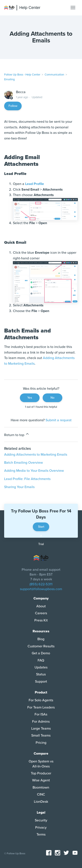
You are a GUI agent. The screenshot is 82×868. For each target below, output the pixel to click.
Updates (41, 667)
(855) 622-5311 (41, 584)
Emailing (10, 79)
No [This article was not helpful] (52, 398)
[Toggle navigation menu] (73, 8)
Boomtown (41, 787)
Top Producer (41, 773)
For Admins (41, 722)
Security (41, 820)
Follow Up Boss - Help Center (22, 75)
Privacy (41, 828)
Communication (54, 75)
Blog (41, 639)
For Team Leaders (41, 707)
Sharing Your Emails (19, 487)
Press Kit (41, 620)
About (41, 606)
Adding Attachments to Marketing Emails (36, 455)
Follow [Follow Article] (13, 106)
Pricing (41, 743)
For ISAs (41, 714)
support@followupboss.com (41, 589)
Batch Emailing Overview (24, 463)
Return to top (17, 434)
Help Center (30, 8)
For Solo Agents (41, 700)
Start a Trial (41, 528)
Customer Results (41, 646)
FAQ (41, 660)
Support (41, 682)
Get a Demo (41, 653)
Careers (41, 613)
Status (41, 674)
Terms (41, 834)
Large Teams (41, 729)
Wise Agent (41, 780)
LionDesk (41, 802)
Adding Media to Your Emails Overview (34, 471)
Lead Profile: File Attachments (27, 479)
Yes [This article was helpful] (30, 398)
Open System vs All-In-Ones (41, 764)
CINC (41, 794)
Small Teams (41, 735)
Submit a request (58, 420)
